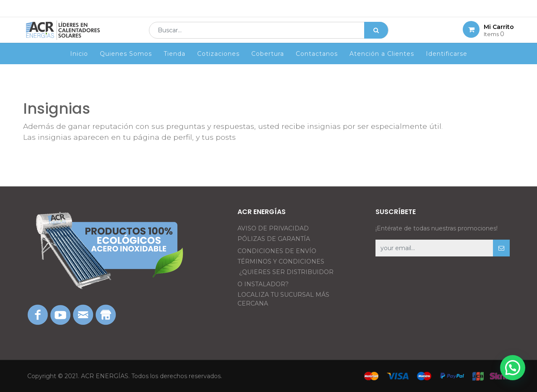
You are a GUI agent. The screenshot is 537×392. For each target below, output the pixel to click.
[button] (501, 248)
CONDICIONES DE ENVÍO (277, 251)
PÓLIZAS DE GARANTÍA (274, 239)
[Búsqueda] (376, 36)
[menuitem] (79, 66)
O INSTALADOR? (263, 284)
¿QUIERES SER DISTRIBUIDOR (286, 272)
